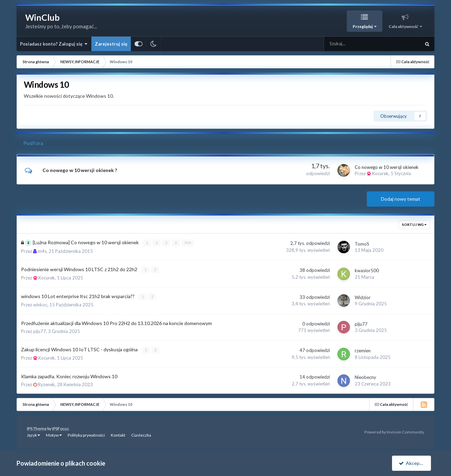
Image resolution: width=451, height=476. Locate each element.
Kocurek (380, 173)
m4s (42, 251)
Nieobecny (365, 377)
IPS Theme (37, 428)
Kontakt (118, 435)
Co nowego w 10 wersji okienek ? (80, 170)
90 (188, 243)
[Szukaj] (357, 44)
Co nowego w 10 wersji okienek (387, 167)
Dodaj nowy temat (401, 199)
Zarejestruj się (111, 44)
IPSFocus (61, 428)
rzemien (363, 350)
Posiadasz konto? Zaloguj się (54, 44)
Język (33, 435)
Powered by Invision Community (394, 432)
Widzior (363, 297)
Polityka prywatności (86, 435)
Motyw (54, 435)
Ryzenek (46, 384)
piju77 (40, 331)
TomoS (362, 244)
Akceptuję (413, 463)
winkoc (40, 304)
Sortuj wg (414, 225)
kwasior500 (367, 270)
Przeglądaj (363, 26)
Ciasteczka (141, 435)
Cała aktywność (404, 26)
